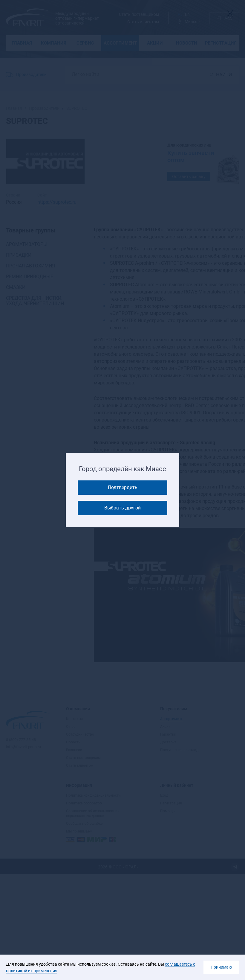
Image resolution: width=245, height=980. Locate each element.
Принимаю (221, 967)
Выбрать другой (122, 508)
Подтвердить (123, 487)
